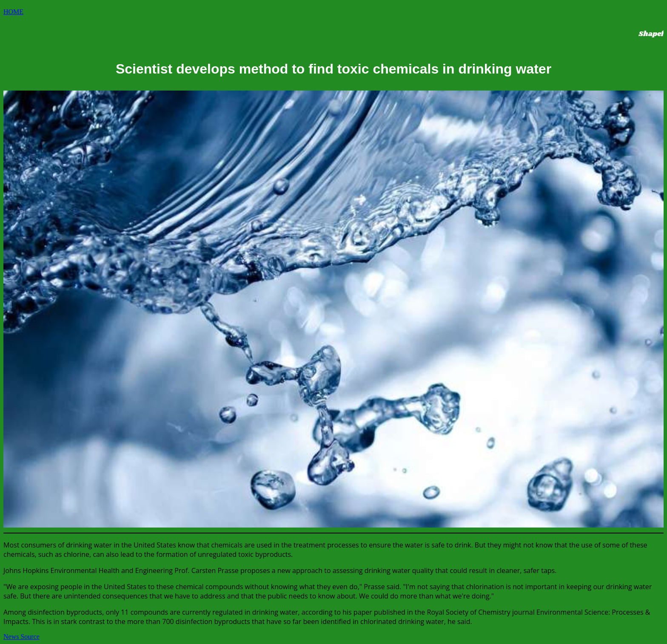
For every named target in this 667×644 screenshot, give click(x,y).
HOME (13, 12)
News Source (21, 637)
